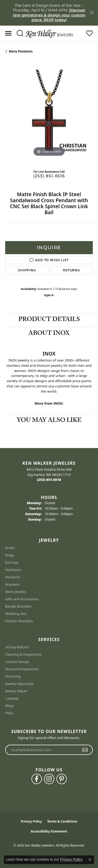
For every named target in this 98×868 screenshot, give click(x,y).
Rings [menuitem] (10, 555)
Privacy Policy (31, 821)
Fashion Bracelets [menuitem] (19, 621)
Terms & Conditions (62, 821)
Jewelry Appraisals (19, 684)
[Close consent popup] (90, 860)
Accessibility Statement (49, 831)
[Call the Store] (49, 480)
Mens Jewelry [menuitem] (16, 592)
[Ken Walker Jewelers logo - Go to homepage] (49, 33)
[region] (49, 114)
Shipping (27, 270)
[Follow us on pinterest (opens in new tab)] (62, 779)
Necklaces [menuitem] (13, 570)
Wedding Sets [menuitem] (16, 614)
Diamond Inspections (22, 669)
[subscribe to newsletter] (85, 750)
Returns (71, 270)
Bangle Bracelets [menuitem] (18, 606)
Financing (13, 676)
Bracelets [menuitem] (12, 584)
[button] (20, 33)
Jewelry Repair (16, 691)
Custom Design (17, 662)
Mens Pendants (21, 51)
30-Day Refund (17, 647)
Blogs (10, 706)
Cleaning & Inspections (23, 654)
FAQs (9, 713)
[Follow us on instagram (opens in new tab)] (49, 779)
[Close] (92, 13)
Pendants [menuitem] (13, 577)
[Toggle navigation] (8, 33)
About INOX (49, 334)
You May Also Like (49, 421)
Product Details (49, 320)
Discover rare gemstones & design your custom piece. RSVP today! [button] (49, 15)
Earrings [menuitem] (12, 562)
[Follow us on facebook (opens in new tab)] (37, 779)
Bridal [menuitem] (10, 548)
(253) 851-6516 (49, 176)
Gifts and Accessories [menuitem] (22, 599)
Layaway (12, 698)
